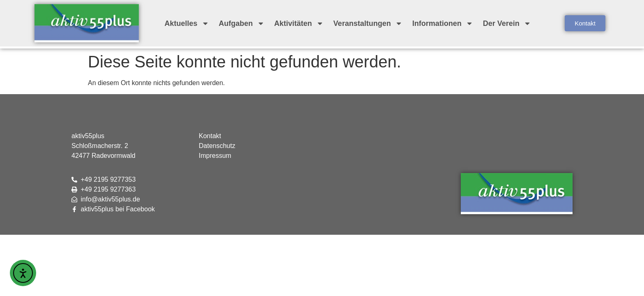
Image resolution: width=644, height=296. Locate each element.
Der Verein (507, 23)
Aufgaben (242, 23)
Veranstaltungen (368, 23)
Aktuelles (187, 23)
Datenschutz (217, 146)
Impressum (215, 156)
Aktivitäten (299, 23)
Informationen (443, 23)
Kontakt (210, 136)
